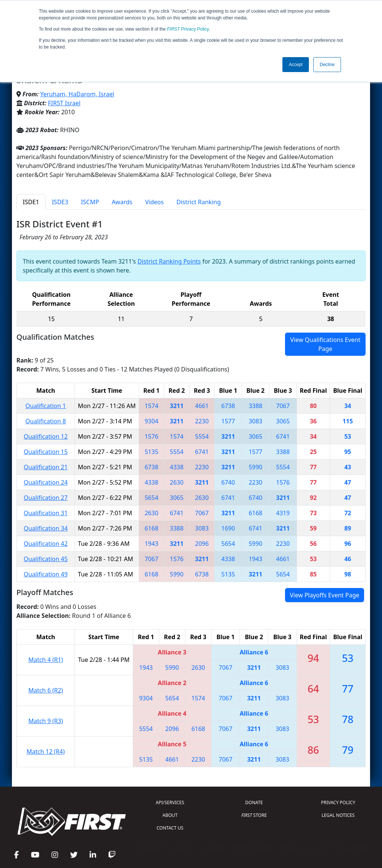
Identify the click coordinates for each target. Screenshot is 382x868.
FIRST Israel (64, 103)
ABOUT (170, 815)
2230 (202, 421)
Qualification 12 (46, 436)
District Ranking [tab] (199, 202)
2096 (202, 544)
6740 (228, 482)
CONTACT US (170, 828)
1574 (152, 406)
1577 (228, 421)
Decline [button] (327, 65)
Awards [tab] (122, 202)
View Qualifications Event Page (325, 344)
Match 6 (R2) (46, 690)
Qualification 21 (46, 467)
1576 (152, 436)
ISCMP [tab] (90, 202)
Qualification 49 (46, 574)
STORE (254, 815)
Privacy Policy (188, 29)
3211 (177, 406)
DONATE (254, 802)
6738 (228, 406)
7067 (283, 406)
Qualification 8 (46, 421)
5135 (152, 452)
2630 (177, 482)
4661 (202, 406)
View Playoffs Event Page (325, 595)
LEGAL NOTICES (338, 815)
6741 (283, 436)
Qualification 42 (46, 544)
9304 (152, 421)
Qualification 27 (46, 498)
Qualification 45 (46, 559)
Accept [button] (296, 65)
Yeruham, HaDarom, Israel (77, 94)
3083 (256, 421)
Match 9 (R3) (46, 721)
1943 (152, 544)
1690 (228, 528)
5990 (256, 467)
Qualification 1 (46, 406)
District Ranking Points (169, 261)
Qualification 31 (46, 513)
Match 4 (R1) (46, 660)
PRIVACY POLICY (338, 802)
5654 (152, 498)
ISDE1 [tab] (31, 202)
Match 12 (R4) (46, 752)
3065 (283, 421)
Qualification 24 (46, 482)
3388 (256, 406)
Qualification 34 (46, 528)
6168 (256, 513)
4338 (177, 467)
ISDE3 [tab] (60, 202)
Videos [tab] (154, 202)
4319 (283, 513)
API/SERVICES (170, 802)
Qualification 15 (46, 452)
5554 (202, 436)
